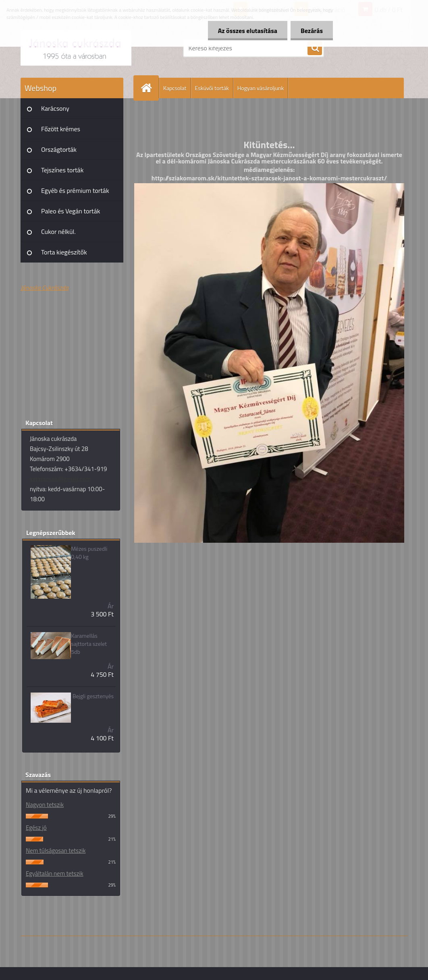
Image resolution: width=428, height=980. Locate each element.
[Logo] (76, 48)
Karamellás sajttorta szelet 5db (89, 644)
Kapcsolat (175, 88)
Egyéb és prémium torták (75, 190)
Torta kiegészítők (64, 252)
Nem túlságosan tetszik (56, 851)
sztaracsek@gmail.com (60, 479)
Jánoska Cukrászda (45, 287)
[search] (315, 48)
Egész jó (36, 828)
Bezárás (312, 31)
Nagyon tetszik (45, 805)
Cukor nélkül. (58, 232)
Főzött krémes (61, 129)
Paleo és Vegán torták (71, 211)
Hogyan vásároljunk (261, 88)
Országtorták (59, 149)
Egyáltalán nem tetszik (55, 874)
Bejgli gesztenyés (93, 696)
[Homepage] (150, 88)
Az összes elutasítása (248, 31)
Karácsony (55, 108)
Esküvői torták (212, 88)
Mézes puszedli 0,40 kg (89, 553)
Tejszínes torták (62, 170)
